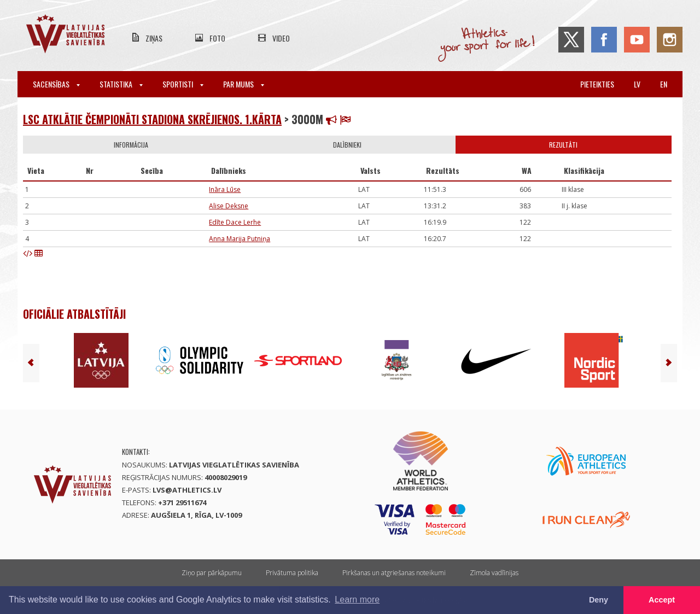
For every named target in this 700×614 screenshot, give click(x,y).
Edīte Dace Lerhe (235, 222)
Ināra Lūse (225, 189)
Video (281, 38)
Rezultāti (563, 145)
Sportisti (183, 84)
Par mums (244, 84)
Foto (217, 38)
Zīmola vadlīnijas (494, 573)
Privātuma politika (292, 573)
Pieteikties (597, 84)
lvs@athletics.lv (187, 490)
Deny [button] (599, 600)
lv (637, 84)
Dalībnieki (347, 145)
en (664, 84)
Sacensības (56, 84)
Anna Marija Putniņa (240, 239)
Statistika (121, 84)
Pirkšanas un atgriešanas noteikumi (394, 573)
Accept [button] (662, 600)
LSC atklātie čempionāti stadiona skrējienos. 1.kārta (152, 119)
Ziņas (154, 38)
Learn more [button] (357, 600)
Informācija (131, 145)
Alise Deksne (229, 206)
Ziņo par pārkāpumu (212, 573)
